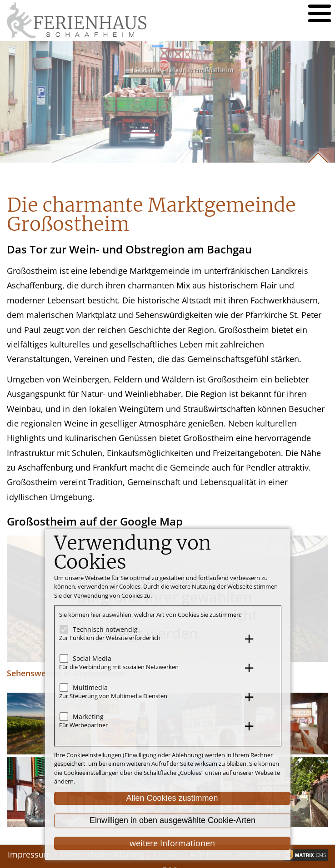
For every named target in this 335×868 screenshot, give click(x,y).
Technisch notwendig (105, 629)
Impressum (30, 854)
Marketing (88, 717)
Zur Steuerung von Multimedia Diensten (113, 696)
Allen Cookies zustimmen (172, 798)
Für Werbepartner (83, 725)
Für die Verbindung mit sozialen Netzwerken (119, 667)
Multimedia (90, 687)
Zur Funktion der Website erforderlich (110, 638)
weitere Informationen (172, 843)
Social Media (92, 658)
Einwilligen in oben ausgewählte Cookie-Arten (172, 821)
